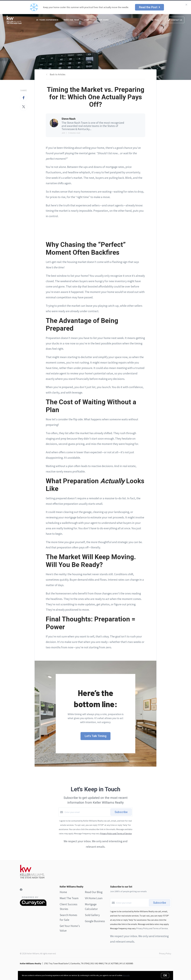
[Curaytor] (33, 905)
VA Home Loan (94, 898)
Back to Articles (58, 74)
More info (126, 975)
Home (63, 892)
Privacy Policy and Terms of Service (116, 833)
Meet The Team (69, 898)
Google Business (95, 921)
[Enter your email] (87, 812)
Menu (155, 20)
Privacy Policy (165, 953)
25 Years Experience (47, 20)
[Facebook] (21, 890)
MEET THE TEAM (71, 20)
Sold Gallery (92, 915)
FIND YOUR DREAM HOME (97, 20)
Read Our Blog (94, 892)
